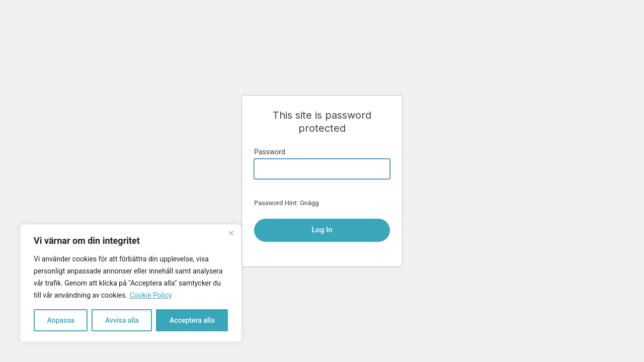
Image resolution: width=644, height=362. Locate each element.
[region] (131, 283)
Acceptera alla (192, 320)
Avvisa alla (122, 320)
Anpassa (61, 320)
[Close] (231, 233)
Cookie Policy (151, 295)
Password (270, 152)
